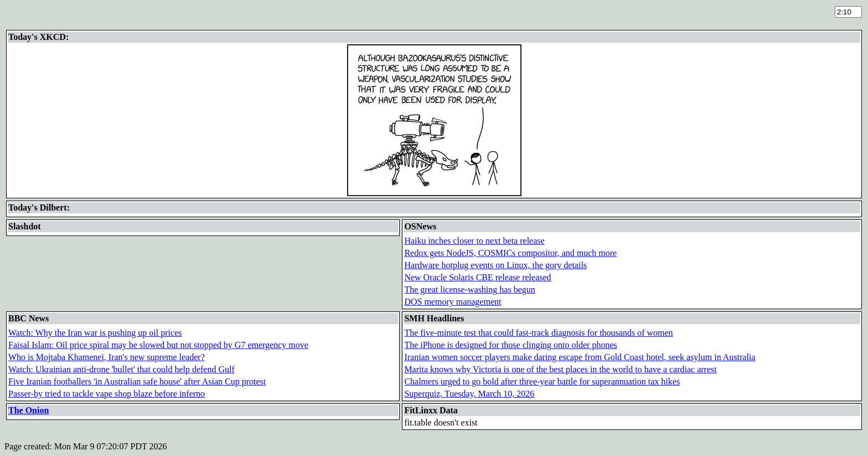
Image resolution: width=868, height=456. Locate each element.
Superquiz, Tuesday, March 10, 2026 (469, 394)
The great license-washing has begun (469, 290)
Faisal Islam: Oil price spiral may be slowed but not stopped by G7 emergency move (158, 345)
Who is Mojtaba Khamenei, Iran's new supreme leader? (107, 357)
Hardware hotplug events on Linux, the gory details (495, 265)
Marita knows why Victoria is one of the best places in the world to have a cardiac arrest (560, 369)
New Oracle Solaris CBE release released (477, 277)
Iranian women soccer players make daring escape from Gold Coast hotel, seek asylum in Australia (580, 357)
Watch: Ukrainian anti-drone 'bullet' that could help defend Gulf (122, 369)
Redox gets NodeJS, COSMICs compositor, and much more (510, 253)
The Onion (29, 410)
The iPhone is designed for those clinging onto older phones (510, 345)
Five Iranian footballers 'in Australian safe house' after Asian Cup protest (137, 381)
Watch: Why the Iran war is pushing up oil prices (95, 333)
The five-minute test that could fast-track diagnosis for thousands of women (538, 333)
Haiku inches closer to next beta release (474, 241)
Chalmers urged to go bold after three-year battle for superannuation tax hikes (542, 381)
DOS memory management (453, 302)
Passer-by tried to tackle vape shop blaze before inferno (107, 394)
